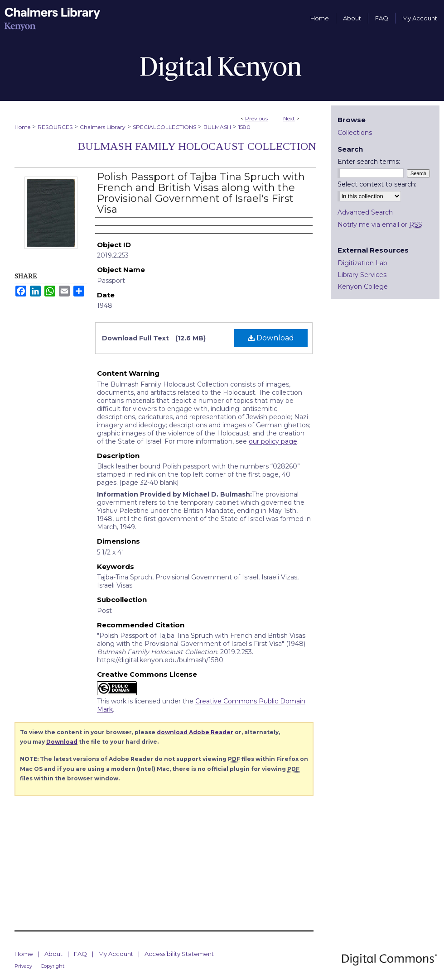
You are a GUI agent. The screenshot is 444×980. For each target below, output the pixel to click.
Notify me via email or (380, 225)
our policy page (273, 441)
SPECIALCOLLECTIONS (164, 127)
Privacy (23, 966)
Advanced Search (365, 212)
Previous (256, 118)
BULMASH (217, 127)
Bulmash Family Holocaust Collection (197, 146)
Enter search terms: (369, 162)
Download (271, 338)
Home (22, 127)
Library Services (362, 275)
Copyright (53, 966)
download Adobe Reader (195, 732)
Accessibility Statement (179, 954)
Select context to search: (377, 184)
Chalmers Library (103, 127)
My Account (116, 954)
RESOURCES (55, 127)
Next (289, 118)
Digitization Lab (362, 263)
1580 (244, 127)
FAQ (80, 954)
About (53, 954)
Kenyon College (363, 287)
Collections (355, 133)
